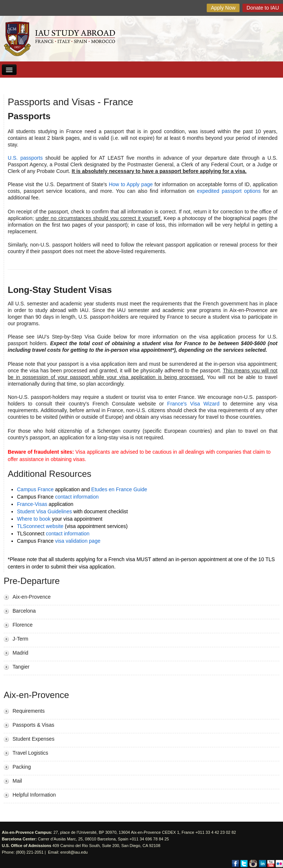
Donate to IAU (263, 8)
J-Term (20, 639)
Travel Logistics (30, 753)
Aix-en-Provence (32, 597)
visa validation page (78, 541)
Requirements (29, 711)
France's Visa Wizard (193, 404)
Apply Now (223, 8)
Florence (22, 625)
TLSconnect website (40, 526)
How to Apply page (131, 184)
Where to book (34, 519)
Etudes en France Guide (119, 489)
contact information (77, 497)
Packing (22, 767)
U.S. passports (25, 158)
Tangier (21, 667)
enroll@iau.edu (74, 852)
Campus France (35, 489)
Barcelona (24, 611)
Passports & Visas (33, 725)
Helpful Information (34, 795)
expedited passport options (229, 191)
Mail (17, 781)
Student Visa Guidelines (44, 511)
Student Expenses (34, 739)
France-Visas (32, 504)
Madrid (20, 653)
